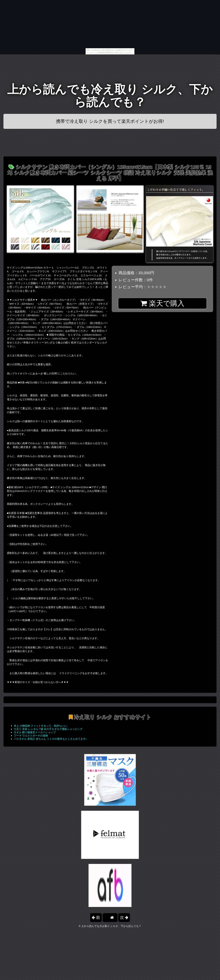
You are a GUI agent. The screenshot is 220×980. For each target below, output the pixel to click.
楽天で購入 (162, 303)
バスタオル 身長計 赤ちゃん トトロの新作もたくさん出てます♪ (50, 739)
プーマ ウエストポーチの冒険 (31, 736)
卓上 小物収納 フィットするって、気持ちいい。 (42, 726)
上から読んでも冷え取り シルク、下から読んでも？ (110, 96)
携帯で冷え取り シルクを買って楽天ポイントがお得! (110, 121)
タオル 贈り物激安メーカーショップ (35, 732)
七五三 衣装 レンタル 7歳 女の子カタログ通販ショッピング (48, 729)
